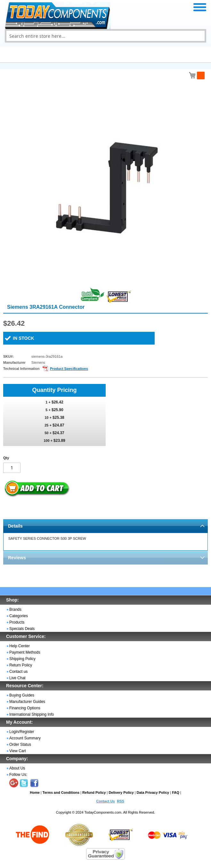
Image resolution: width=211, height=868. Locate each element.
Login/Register (22, 732)
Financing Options (25, 708)
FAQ (176, 792)
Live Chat (17, 678)
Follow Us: (18, 775)
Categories (19, 616)
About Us (17, 768)
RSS (121, 801)
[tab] (105, 526)
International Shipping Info (32, 714)
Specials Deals (22, 629)
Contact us (18, 672)
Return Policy (21, 665)
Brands (15, 609)
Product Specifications (69, 369)
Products (17, 622)
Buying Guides (22, 695)
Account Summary (25, 738)
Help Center (20, 646)
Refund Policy (94, 792)
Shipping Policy (22, 659)
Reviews (17, 558)
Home (35, 792)
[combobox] (105, 36)
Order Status (20, 745)
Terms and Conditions (61, 792)
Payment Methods (25, 652)
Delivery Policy (121, 792)
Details (15, 526)
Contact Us (105, 801)
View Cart (18, 751)
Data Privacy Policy (153, 792)
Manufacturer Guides (27, 702)
